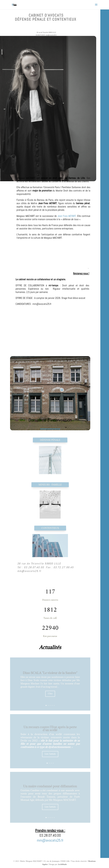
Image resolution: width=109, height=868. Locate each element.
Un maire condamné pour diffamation (50, 786)
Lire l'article (50, 754)
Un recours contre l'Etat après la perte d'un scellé (50, 728)
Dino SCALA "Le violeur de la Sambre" (50, 673)
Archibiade (62, 864)
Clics (50, 694)
